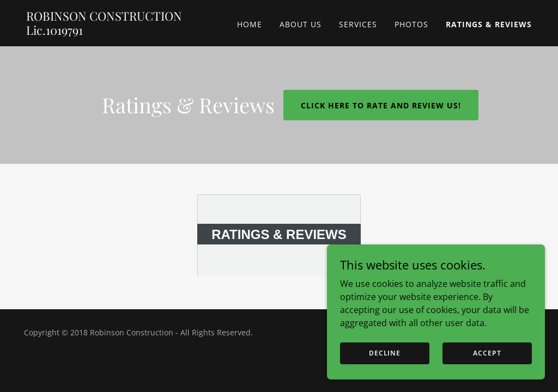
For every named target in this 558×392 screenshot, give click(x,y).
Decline (385, 353)
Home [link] (250, 24)
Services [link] (358, 24)
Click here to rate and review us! (381, 105)
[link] (115, 32)
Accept (487, 353)
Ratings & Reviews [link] (489, 24)
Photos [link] (411, 24)
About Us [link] (301, 24)
